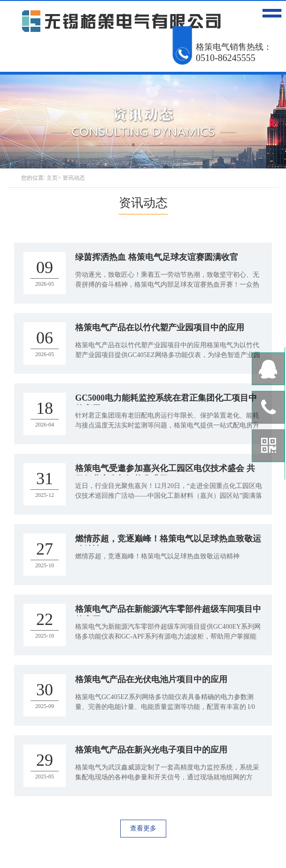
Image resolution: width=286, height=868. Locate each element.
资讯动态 (74, 178)
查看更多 (143, 828)
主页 (52, 178)
